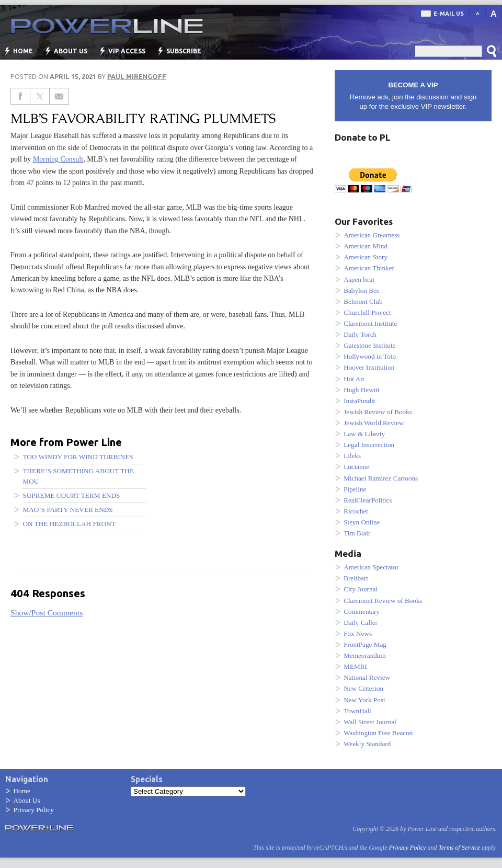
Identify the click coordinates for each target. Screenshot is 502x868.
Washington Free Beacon (378, 733)
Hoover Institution (369, 367)
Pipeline (355, 489)
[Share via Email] (59, 96)
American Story (366, 257)
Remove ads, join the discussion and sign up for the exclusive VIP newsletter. (413, 95)
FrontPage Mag (365, 644)
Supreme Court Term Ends (71, 495)
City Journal (361, 589)
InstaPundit (359, 401)
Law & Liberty (364, 434)
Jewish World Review (374, 423)
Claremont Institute (370, 323)
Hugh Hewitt (362, 390)
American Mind (366, 246)
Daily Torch (360, 334)
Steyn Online (362, 522)
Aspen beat (359, 279)
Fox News (358, 633)
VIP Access (127, 51)
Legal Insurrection (369, 445)
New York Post (364, 700)
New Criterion (363, 688)
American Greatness (372, 235)
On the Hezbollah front (69, 524)
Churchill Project (367, 312)
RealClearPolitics (368, 500)
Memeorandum (365, 655)
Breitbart (356, 578)
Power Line (102, 26)
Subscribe (184, 51)
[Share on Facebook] (20, 96)
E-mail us (449, 14)
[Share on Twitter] (40, 96)
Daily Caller (361, 623)
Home (23, 51)
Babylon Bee (362, 290)
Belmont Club (363, 301)
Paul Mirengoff (137, 76)
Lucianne (356, 467)
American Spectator (371, 567)
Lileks (352, 456)
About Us (71, 51)
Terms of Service (459, 848)
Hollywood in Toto (370, 356)
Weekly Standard (367, 744)
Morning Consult (58, 159)
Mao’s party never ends (67, 510)
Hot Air (354, 379)
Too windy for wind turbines (78, 457)
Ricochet (356, 511)
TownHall (357, 711)
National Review (367, 677)
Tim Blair (357, 533)
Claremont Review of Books (383, 601)
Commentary (362, 612)
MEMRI (355, 666)
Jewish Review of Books (378, 412)
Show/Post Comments (47, 613)
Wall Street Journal (370, 722)
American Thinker (369, 268)
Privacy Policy (34, 810)
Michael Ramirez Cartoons (381, 478)
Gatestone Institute (369, 345)
